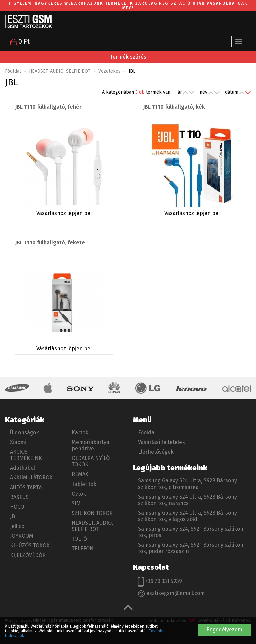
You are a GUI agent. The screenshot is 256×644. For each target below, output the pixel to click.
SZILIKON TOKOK (92, 513)
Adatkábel (22, 468)
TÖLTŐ (79, 539)
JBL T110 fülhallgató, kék (174, 107)
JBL (14, 516)
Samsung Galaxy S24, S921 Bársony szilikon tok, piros (191, 532)
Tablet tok (84, 484)
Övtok (79, 494)
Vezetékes (109, 71)
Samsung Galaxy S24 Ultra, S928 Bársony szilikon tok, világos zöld (187, 516)
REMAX (80, 474)
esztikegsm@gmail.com (171, 593)
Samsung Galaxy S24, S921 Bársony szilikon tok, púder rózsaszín (191, 548)
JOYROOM (22, 536)
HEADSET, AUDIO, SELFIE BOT (60, 71)
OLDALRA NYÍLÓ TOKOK (91, 461)
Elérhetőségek (156, 452)
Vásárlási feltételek (161, 442)
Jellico (17, 526)
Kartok (80, 433)
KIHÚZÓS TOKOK (30, 545)
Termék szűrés (128, 57)
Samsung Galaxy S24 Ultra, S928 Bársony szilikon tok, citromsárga (187, 484)
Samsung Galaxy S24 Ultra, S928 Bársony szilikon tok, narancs (187, 500)
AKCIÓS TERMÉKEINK (26, 455)
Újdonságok (24, 433)
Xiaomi (18, 442)
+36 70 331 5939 (160, 582)
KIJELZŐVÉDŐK (28, 555)
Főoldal (13, 71)
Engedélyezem (224, 629)
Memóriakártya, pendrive (91, 445)
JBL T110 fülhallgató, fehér (48, 107)
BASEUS (19, 497)
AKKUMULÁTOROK (31, 478)
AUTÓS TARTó (26, 487)
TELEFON (83, 548)
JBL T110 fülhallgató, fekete (50, 242)
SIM (76, 503)
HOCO (17, 507)
